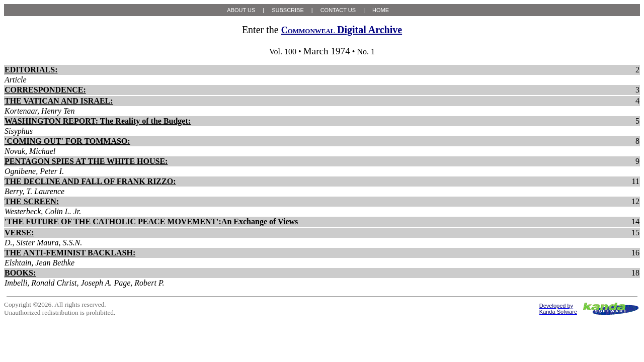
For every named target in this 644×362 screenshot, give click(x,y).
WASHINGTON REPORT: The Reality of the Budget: (98, 121)
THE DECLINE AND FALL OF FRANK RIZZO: (90, 181)
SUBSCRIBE (288, 10)
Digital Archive (342, 30)
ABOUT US (241, 10)
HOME (381, 10)
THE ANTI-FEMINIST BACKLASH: (70, 253)
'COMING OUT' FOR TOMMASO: (67, 141)
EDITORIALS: (31, 70)
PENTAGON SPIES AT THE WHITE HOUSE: (86, 161)
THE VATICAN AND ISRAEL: (59, 101)
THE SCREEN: (32, 201)
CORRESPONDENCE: (45, 90)
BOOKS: (20, 273)
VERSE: (19, 233)
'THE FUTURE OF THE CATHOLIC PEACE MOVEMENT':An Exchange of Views (151, 221)
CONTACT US (338, 10)
